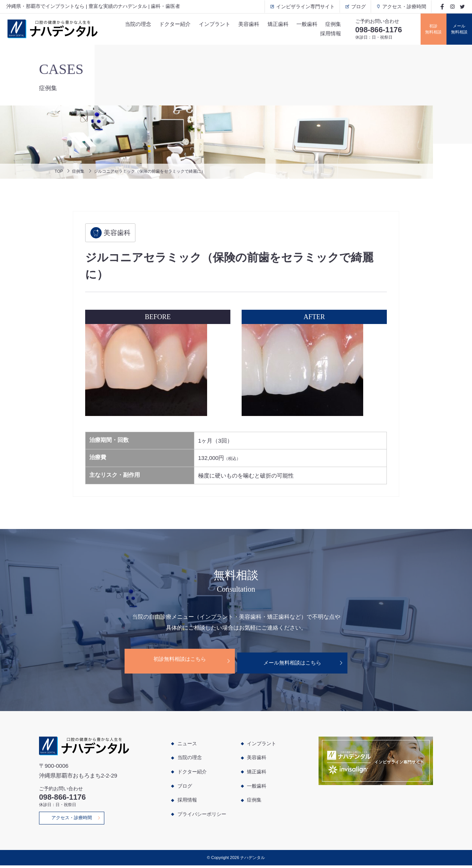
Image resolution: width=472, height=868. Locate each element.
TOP (59, 171)
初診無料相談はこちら (176, 661)
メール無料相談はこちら (296, 661)
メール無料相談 (457, 29)
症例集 (330, 24)
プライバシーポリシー (202, 814)
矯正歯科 (273, 24)
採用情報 (328, 35)
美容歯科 (243, 24)
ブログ (354, 7)
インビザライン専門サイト (301, 7)
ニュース (187, 743)
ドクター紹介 (167, 24)
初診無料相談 (427, 29)
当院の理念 (129, 24)
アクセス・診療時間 (400, 7)
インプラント (207, 24)
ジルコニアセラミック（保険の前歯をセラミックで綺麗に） (163, 171)
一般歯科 (303, 24)
